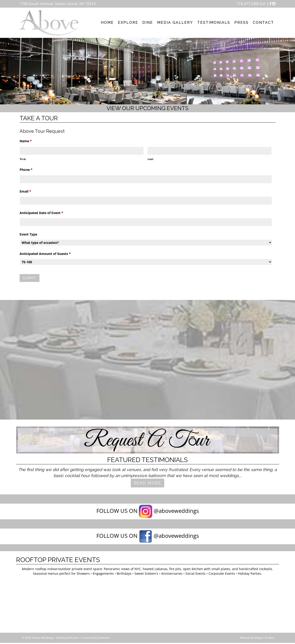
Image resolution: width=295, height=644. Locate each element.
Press (241, 23)
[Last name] (210, 151)
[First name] (82, 151)
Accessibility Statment (96, 638)
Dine (148, 23)
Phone (26, 170)
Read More (148, 483)
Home (107, 23)
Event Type (28, 234)
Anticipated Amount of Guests (45, 254)
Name (26, 141)
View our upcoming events (147, 108)
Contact (263, 23)
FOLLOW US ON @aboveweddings (148, 511)
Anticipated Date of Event (41, 213)
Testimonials (214, 23)
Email (25, 191)
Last (151, 159)
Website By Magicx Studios (257, 638)
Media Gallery (175, 23)
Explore (128, 23)
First (23, 159)
